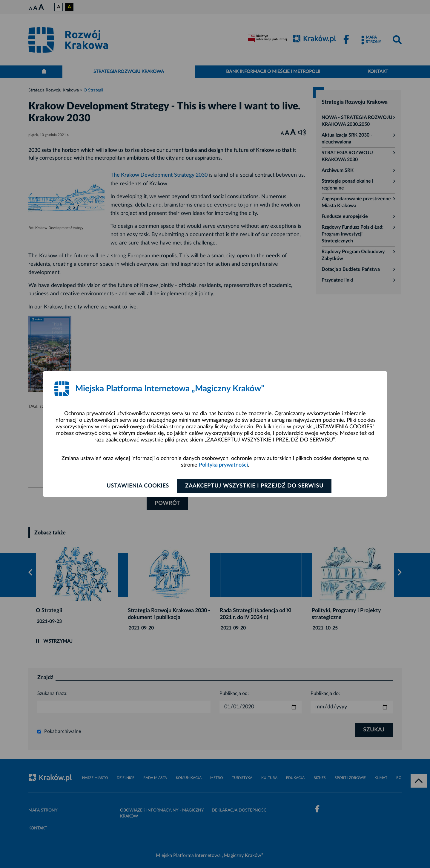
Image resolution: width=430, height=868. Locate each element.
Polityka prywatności (223, 465)
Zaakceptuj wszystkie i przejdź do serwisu (254, 486)
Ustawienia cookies (138, 486)
